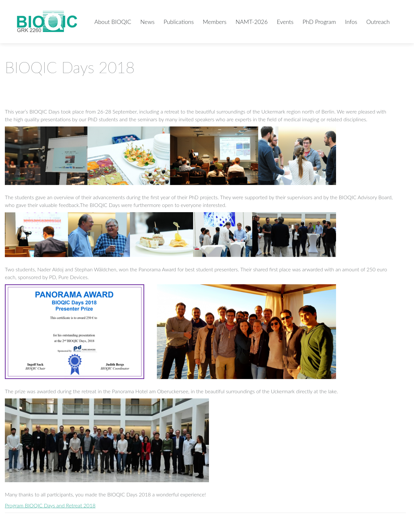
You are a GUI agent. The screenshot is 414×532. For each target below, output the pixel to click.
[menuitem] (113, 22)
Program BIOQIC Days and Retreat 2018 (50, 505)
